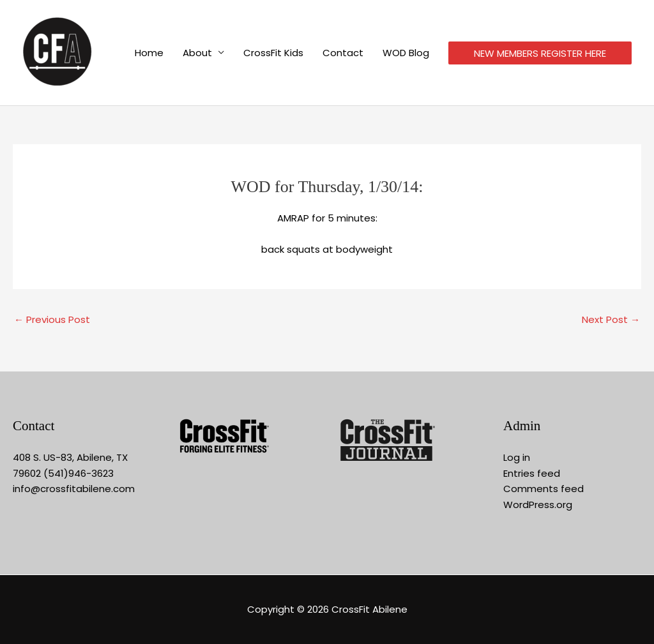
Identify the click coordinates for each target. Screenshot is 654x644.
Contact (343, 53)
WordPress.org (538, 505)
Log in (517, 457)
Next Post (611, 319)
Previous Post (52, 319)
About (197, 53)
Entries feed (532, 473)
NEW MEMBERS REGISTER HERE (540, 53)
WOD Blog (406, 53)
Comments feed (544, 489)
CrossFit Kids (273, 53)
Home (149, 53)
